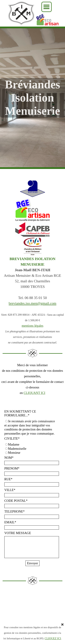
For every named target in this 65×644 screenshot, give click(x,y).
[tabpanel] (32, 301)
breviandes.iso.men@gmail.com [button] (32, 303)
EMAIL (10, 522)
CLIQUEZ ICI (53, 638)
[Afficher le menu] (47, 7)
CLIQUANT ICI (34, 393)
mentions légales (32, 326)
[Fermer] (62, 625)
